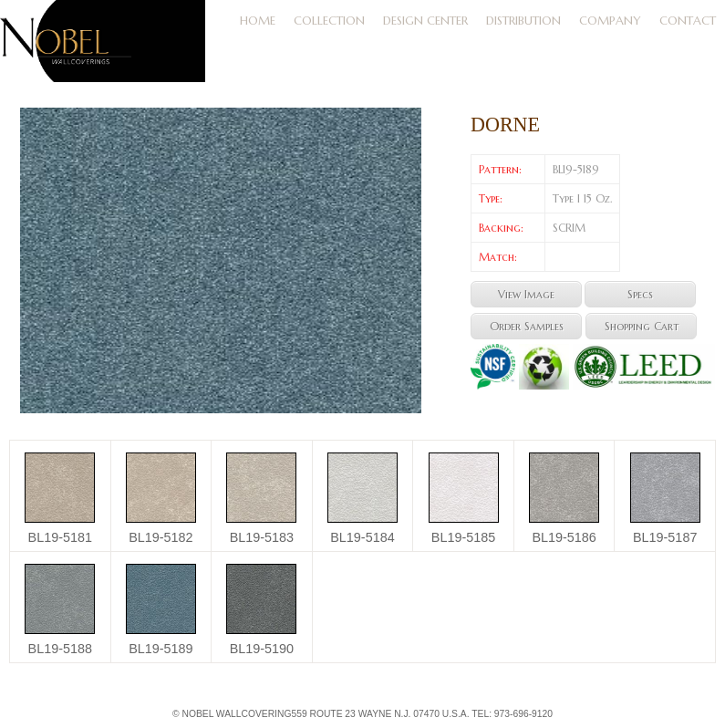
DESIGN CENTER (425, 21)
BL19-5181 (60, 537)
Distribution (523, 21)
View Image (526, 294)
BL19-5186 (564, 537)
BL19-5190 (262, 649)
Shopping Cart (642, 326)
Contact (688, 21)
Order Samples (527, 326)
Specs (640, 294)
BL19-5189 (161, 649)
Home (258, 21)
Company (610, 21)
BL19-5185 (463, 537)
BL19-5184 (362, 537)
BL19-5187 (665, 537)
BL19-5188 (60, 649)
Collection (329, 21)
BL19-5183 (262, 537)
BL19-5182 (161, 537)
